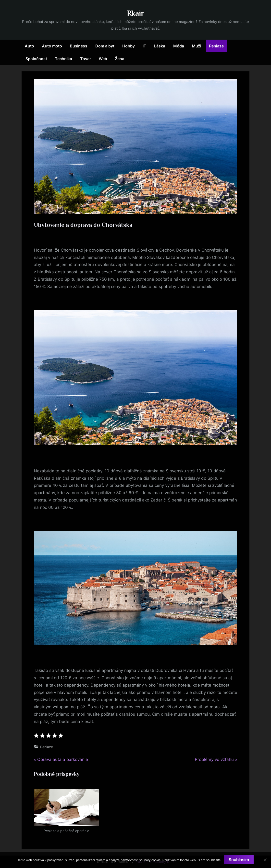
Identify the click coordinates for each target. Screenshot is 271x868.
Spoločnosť (36, 59)
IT (144, 46)
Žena (120, 59)
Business (79, 46)
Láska (160, 46)
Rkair (135, 13)
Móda (179, 46)
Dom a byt (105, 46)
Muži (197, 46)
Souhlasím (239, 860)
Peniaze (216, 46)
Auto (29, 46)
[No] (265, 860)
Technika (63, 59)
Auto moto (52, 46)
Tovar (86, 59)
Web (103, 59)
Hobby (129, 46)
